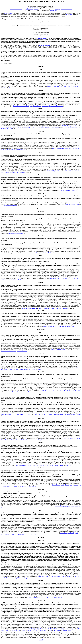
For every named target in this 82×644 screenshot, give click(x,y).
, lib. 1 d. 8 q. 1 (59, 599)
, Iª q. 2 (45, 578)
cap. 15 (29, 632)
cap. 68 (35, 416)
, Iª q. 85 (63, 508)
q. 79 (5, 442)
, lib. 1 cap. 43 (41, 108)
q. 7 (30, 580)
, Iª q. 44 (34, 631)
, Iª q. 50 (72, 206)
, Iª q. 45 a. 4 (31, 255)
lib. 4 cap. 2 (68, 467)
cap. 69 (40, 416)
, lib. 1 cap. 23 (71, 173)
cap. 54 (30, 129)
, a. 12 (30, 442)
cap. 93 (40, 310)
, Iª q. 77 (71, 440)
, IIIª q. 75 (50, 328)
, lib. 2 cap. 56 (24, 416)
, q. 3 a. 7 (66, 632)
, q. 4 (24, 580)
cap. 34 (13, 152)
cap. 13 (18, 632)
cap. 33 (8, 152)
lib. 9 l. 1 (4, 90)
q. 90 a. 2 (17, 371)
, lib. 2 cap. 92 (29, 310)
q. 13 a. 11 (49, 599)
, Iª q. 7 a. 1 (21, 108)
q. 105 (48, 631)
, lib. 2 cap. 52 (8, 174)
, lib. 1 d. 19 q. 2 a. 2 (41, 129)
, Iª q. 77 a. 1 (55, 88)
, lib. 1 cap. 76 (10, 488)
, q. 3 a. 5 (45, 255)
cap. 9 (78, 631)
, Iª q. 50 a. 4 (51, 310)
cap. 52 (20, 129)
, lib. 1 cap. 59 (51, 467)
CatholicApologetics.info (32, 9)
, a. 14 (22, 394)
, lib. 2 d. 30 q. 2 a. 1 (13, 282)
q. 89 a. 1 (36, 467)
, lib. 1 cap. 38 (8, 129)
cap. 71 (51, 416)
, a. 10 (28, 488)
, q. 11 (34, 536)
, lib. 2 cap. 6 (58, 631)
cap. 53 (25, 129)
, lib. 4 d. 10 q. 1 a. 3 (67, 328)
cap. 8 (73, 631)
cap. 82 (39, 371)
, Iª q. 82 (67, 535)
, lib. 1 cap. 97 (8, 353)
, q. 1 (10, 580)
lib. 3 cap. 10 (78, 578)
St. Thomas (69, 15)
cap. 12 (13, 632)
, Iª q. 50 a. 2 (70, 128)
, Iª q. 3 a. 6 (55, 173)
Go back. (41, 642)
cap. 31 (71, 578)
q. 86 (72, 508)
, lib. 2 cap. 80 (28, 371)
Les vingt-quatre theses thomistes (63, 9)
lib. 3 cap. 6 (35, 632)
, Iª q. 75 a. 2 (48, 392)
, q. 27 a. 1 (6, 130)
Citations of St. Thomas (16, 9)
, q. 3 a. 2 (9, 394)
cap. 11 (4, 580)
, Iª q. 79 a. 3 (60, 487)
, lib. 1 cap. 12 (60, 578)
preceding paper (8, 13)
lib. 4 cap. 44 (57, 632)
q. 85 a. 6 (76, 487)
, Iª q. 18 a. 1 (59, 351)
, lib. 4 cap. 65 (57, 280)
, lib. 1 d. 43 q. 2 (56, 108)
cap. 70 (45, 416)
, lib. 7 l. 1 (73, 88)
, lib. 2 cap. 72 (14, 442)
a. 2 (31, 108)
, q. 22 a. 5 (24, 536)
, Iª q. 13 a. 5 (60, 150)
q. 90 (59, 392)
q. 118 (64, 392)
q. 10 (17, 580)
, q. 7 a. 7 (21, 152)
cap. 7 (68, 631)
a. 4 (71, 487)
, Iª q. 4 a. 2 (37, 599)
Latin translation (33, 8)
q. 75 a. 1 (75, 351)
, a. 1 (10, 208)
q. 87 (77, 508)
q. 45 (44, 631)
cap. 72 (62, 467)
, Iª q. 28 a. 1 (68, 192)
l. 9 (9, 90)
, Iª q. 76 (8, 416)
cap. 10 (2, 632)
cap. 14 (23, 632)
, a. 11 (46, 442)
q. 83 (77, 535)
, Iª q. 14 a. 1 (24, 467)
